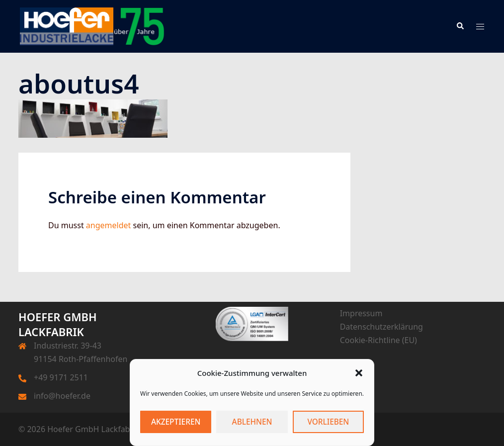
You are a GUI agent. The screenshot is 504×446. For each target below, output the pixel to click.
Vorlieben (328, 422)
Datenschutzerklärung (381, 327)
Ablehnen (252, 422)
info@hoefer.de (62, 396)
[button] (359, 373)
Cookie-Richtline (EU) (378, 340)
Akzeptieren (176, 422)
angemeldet (108, 225)
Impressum (361, 313)
